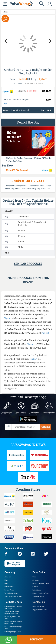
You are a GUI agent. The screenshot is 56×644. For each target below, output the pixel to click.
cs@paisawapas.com (40, 610)
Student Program (38, 596)
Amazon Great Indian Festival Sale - (12, 612)
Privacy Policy (9, 590)
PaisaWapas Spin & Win (13, 632)
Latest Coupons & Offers (41, 583)
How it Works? (9, 587)
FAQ (6, 583)
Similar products (28, 264)
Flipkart (42, 79)
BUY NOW (36, 640)
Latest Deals (37, 590)
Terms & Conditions (11, 593)
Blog (6, 580)
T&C (6, 104)
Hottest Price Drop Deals (41, 593)
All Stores (36, 580)
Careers (35, 587)
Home (35, 577)
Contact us (39, 602)
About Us (8, 577)
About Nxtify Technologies (13, 596)
